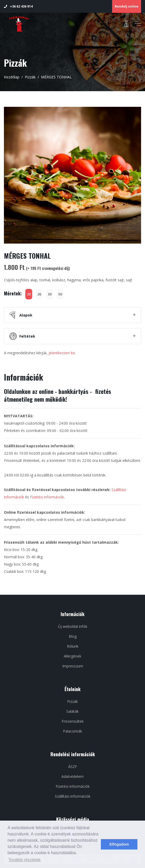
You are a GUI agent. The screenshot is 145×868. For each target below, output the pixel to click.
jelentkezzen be (62, 353)
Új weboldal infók (73, 626)
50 (60, 294)
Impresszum (73, 666)
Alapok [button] (21, 315)
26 (39, 294)
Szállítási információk (73, 796)
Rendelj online (127, 6)
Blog (73, 636)
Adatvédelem (72, 776)
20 (29, 294)
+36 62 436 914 (18, 6)
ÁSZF (73, 767)
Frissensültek (73, 721)
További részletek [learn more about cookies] (25, 860)
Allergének (72, 656)
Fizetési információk (47, 497)
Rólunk (73, 646)
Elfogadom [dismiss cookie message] (119, 844)
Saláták (72, 711)
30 (50, 294)
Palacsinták (72, 731)
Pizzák (30, 77)
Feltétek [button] (22, 336)
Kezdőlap (12, 77)
